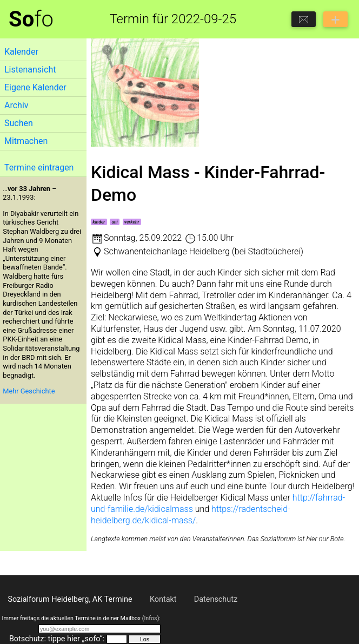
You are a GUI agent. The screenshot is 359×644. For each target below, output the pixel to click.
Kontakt (163, 599)
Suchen (19, 123)
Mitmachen (26, 141)
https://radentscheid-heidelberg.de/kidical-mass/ (191, 515)
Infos (150, 618)
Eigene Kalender (35, 87)
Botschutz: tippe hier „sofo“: (57, 639)
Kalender (21, 52)
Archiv (16, 105)
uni (114, 222)
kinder (99, 222)
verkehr (132, 222)
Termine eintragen (39, 167)
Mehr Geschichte (29, 391)
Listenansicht (30, 70)
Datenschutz (216, 599)
